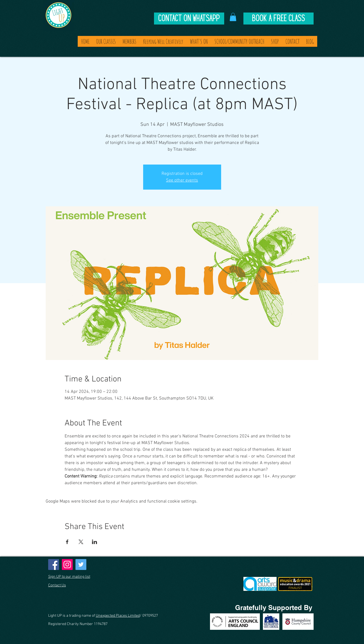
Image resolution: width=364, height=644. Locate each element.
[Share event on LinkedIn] (95, 542)
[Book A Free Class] (279, 19)
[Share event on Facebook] (67, 542)
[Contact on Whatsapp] (189, 19)
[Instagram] (67, 565)
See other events (182, 180)
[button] (233, 17)
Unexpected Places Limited (118, 616)
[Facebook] (54, 565)
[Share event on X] (81, 542)
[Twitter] (81, 565)
